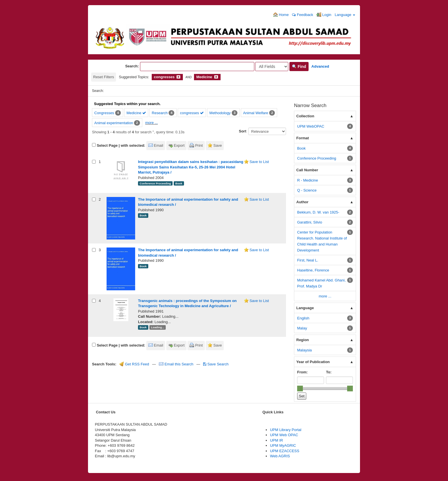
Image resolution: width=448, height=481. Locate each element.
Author (302, 202)
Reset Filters (104, 77)
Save (218, 145)
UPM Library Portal (286, 430)
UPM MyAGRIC (283, 445)
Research (160, 113)
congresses (192, 113)
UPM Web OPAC (284, 435)
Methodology (220, 113)
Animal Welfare (256, 113)
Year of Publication (313, 362)
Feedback (303, 15)
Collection (305, 116)
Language (345, 15)
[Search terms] (197, 67)
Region (303, 340)
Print (199, 145)
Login (324, 15)
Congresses (104, 113)
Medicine (136, 113)
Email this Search (177, 364)
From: (302, 372)
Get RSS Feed (134, 364)
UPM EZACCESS (285, 451)
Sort (243, 131)
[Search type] (272, 67)
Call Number (307, 170)
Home (281, 15)
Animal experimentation (114, 123)
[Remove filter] (178, 77)
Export (179, 145)
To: (329, 372)
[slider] (300, 389)
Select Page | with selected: (121, 145)
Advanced (320, 66)
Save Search (216, 364)
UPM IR (277, 440)
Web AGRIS (280, 456)
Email (159, 145)
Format (303, 138)
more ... (151, 123)
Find (299, 67)
